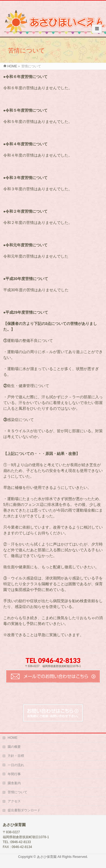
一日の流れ (16, 765)
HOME (13, 738)
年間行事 (14, 774)
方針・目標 (16, 756)
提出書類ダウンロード (24, 810)
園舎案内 (14, 783)
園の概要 (14, 747)
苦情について (17, 792)
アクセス (14, 801)
